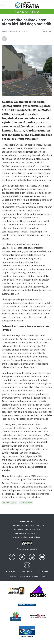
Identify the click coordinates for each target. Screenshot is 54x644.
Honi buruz (11, 572)
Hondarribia (27, 12)
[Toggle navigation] (3, 5)
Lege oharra (26, 572)
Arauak (13, 576)
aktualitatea (9, 503)
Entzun (44, 32)
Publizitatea (42, 572)
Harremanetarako (29, 576)
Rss (43, 576)
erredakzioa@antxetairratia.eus (27, 537)
